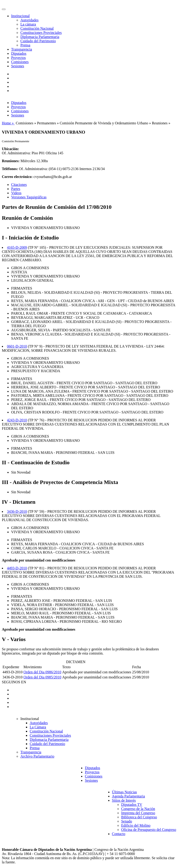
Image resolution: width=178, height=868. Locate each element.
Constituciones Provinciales (41, 33)
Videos (16, 193)
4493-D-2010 (17, 568)
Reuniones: (11, 161)
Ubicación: (10, 149)
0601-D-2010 (17, 346)
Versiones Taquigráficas (29, 197)
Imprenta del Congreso (138, 813)
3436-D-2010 (17, 511)
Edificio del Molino (136, 825)
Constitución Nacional (37, 28)
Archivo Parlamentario (37, 756)
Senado (127, 821)
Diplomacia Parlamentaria (40, 37)
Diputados (19, 53)
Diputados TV (132, 805)
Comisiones (20, 62)
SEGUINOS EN (14, 682)
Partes (16, 189)
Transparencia (22, 49)
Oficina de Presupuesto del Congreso (149, 830)
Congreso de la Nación (138, 809)
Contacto (119, 834)
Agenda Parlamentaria (129, 796)
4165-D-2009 (17, 247)
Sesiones (18, 66)
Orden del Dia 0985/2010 (42, 677)
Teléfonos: (10, 169)
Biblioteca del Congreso (139, 817)
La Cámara (38, 727)
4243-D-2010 (17, 420)
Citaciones (19, 185)
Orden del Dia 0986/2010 (42, 672)
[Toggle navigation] (4, 9)
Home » (8, 123)
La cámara (28, 24)
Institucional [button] (20, 16)
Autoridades (29, 20)
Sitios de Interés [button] (124, 800)
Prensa (25, 45)
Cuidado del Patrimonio (38, 41)
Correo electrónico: (17, 177)
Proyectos (18, 58)
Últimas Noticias (124, 792)
